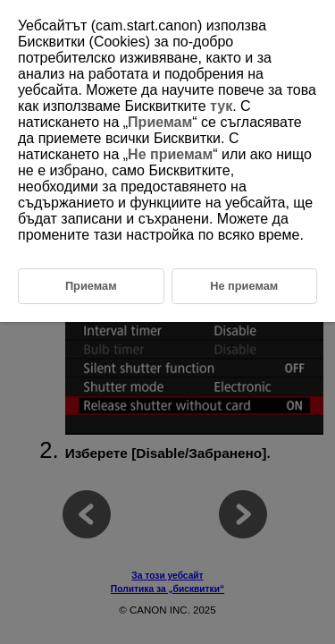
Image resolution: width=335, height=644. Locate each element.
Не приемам (170, 154)
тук (221, 106)
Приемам (160, 122)
